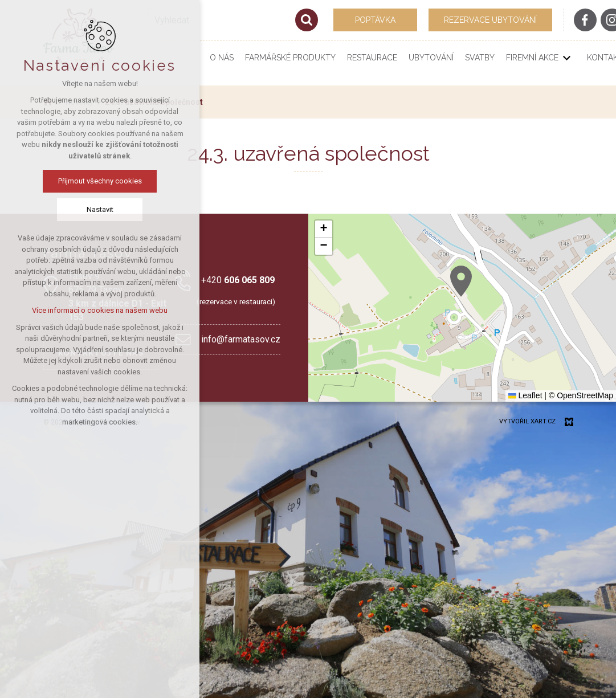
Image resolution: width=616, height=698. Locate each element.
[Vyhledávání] (307, 20)
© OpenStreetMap (581, 395)
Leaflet (525, 395)
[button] (461, 281)
